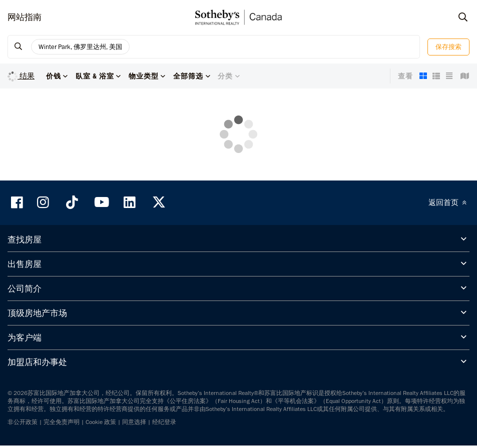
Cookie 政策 (101, 422)
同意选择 (134, 422)
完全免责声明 (62, 422)
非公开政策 (23, 422)
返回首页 (449, 202)
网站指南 (25, 17)
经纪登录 (164, 422)
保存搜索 (448, 47)
